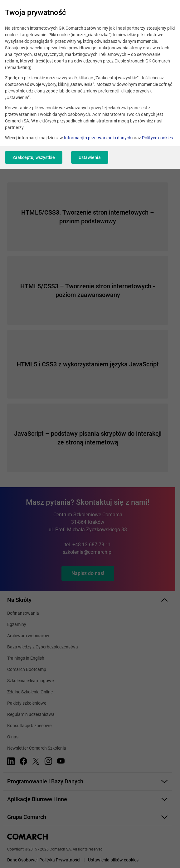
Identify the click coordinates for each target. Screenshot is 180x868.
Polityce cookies (157, 138)
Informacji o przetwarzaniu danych (98, 138)
